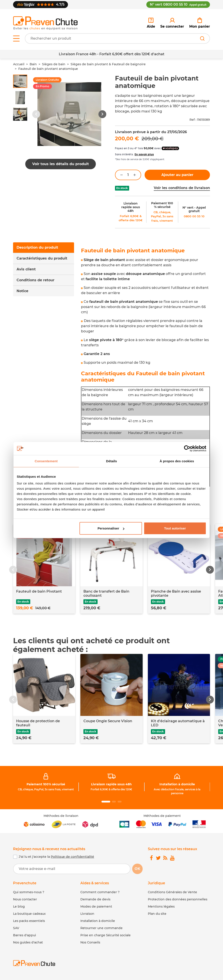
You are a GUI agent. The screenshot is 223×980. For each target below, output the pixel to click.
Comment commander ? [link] (100, 892)
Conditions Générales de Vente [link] (172, 892)
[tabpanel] (145, 367)
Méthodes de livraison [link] (61, 816)
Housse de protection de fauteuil (38, 723)
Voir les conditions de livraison (182, 188)
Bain (33, 64)
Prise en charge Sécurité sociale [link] (106, 935)
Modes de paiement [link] (96, 906)
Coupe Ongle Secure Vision (108, 721)
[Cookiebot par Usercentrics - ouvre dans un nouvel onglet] (187, 448)
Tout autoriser (175, 528)
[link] (172, 23)
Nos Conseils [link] (90, 942)
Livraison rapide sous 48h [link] (131, 207)
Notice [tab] (22, 291)
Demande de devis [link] (95, 899)
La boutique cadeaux (29, 914)
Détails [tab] (111, 461)
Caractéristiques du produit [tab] (42, 258)
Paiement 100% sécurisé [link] (46, 784)
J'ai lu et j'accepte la (56, 857)
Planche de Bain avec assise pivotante (176, 593)
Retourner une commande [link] (101, 928)
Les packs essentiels (29, 921)
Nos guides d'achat (28, 942)
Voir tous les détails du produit (61, 164)
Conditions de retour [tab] (35, 280)
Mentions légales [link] (161, 906)
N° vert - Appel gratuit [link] (194, 209)
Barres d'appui (24, 935)
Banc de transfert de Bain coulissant (106, 593)
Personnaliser (111, 528)
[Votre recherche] (117, 39)
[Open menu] (16, 39)
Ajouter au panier (177, 175)
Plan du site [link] (157, 914)
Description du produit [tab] (37, 247)
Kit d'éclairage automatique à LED (178, 723)
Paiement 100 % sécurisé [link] (162, 205)
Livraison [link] (87, 914)
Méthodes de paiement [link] (162, 816)
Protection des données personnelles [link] (178, 899)
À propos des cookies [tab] (177, 461)
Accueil (19, 64)
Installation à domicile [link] (177, 784)
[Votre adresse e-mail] (72, 869)
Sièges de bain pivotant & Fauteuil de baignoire (108, 64)
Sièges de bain (54, 64)
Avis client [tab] (26, 269)
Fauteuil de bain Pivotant (39, 591)
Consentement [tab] (46, 461)
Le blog (19, 906)
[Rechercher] (202, 39)
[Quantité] (128, 175)
